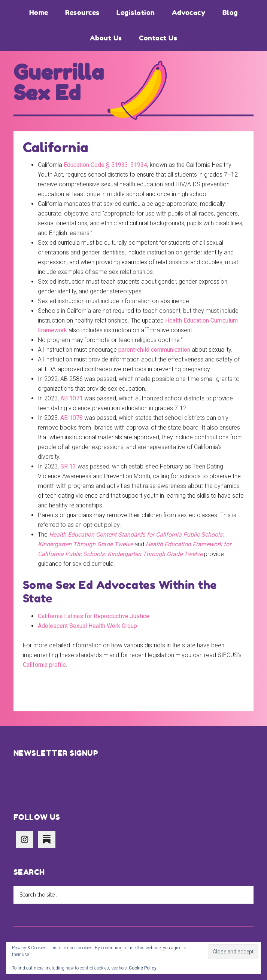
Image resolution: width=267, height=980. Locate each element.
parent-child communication (154, 350)
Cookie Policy (143, 968)
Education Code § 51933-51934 (105, 165)
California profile (44, 665)
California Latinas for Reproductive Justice (94, 616)
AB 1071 (72, 398)
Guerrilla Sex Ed (59, 83)
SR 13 (68, 466)
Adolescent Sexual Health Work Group (87, 626)
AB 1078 (72, 418)
